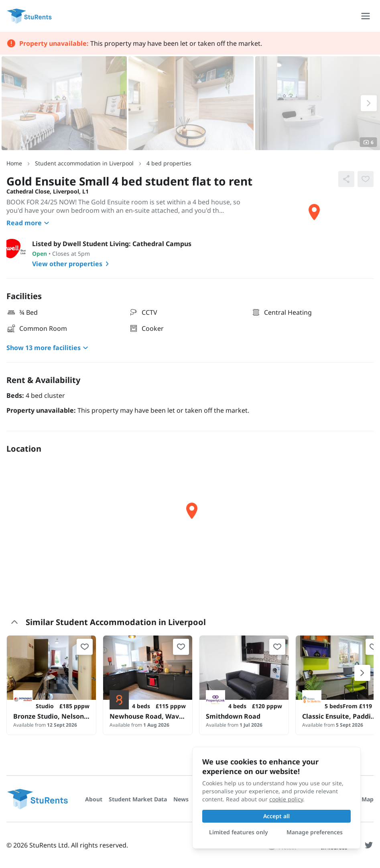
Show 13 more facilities (48, 348)
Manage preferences (315, 832)
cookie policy (286, 799)
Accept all (276, 816)
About (94, 799)
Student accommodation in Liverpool (84, 163)
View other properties (72, 264)
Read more (29, 223)
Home (14, 163)
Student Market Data (138, 799)
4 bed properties (169, 163)
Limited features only (239, 832)
